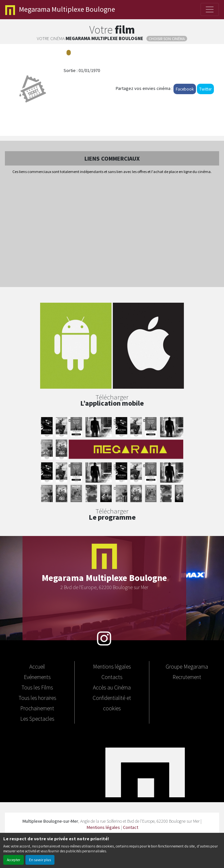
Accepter (14, 860)
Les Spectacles (37, 718)
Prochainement (37, 708)
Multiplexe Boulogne (60, 10)
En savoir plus (40, 860)
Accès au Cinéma (112, 687)
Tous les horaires (37, 698)
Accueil (37, 666)
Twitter (205, 89)
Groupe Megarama (187, 666)
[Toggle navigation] (210, 9)
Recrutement (187, 677)
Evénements (37, 677)
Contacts (112, 677)
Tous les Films (37, 687)
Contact (131, 827)
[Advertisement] (112, 231)
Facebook (185, 89)
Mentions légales (112, 666)
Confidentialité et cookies (112, 703)
